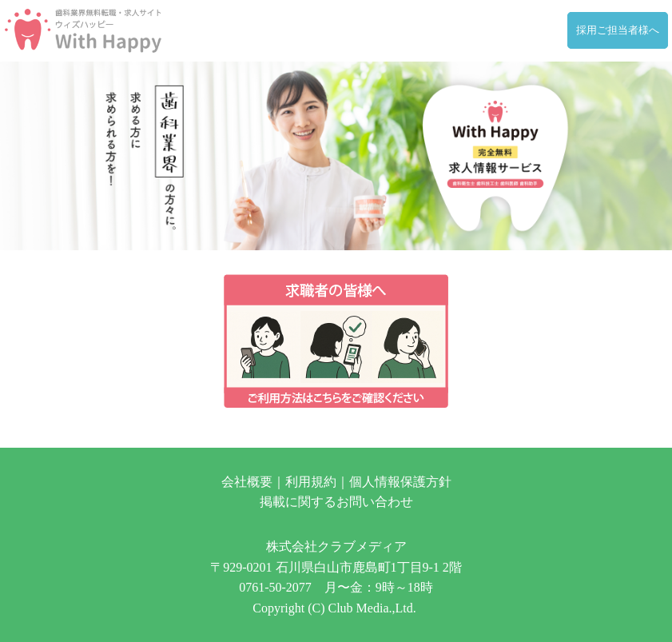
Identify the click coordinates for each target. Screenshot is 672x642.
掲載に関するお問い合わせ (336, 502)
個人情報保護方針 (400, 482)
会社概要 (247, 482)
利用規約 (311, 482)
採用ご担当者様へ (618, 30)
